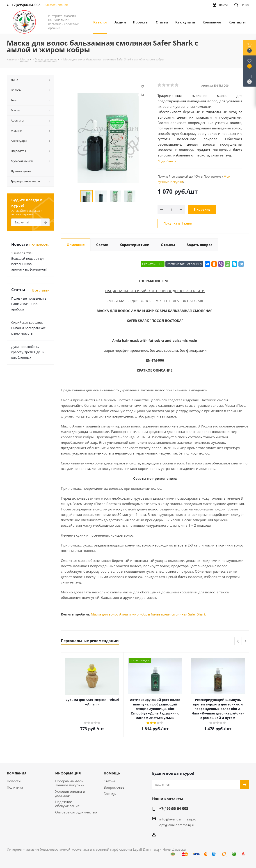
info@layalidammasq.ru (178, 819)
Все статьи (41, 290)
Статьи (109, 781)
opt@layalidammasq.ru (177, 825)
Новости (14, 781)
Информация (68, 773)
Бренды (110, 794)
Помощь (112, 773)
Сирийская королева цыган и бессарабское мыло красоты (29, 328)
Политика (15, 787)
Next (246, 641)
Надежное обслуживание (67, 804)
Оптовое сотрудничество (76, 812)
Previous (238, 641)
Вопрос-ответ (115, 787)
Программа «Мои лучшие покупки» (70, 783)
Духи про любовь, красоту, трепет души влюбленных (28, 352)
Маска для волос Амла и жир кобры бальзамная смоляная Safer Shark (148, 614)
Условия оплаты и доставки (70, 793)
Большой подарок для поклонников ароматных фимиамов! (29, 264)
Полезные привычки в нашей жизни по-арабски (29, 304)
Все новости (39, 245)
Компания (17, 773)
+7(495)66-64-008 (174, 808)
